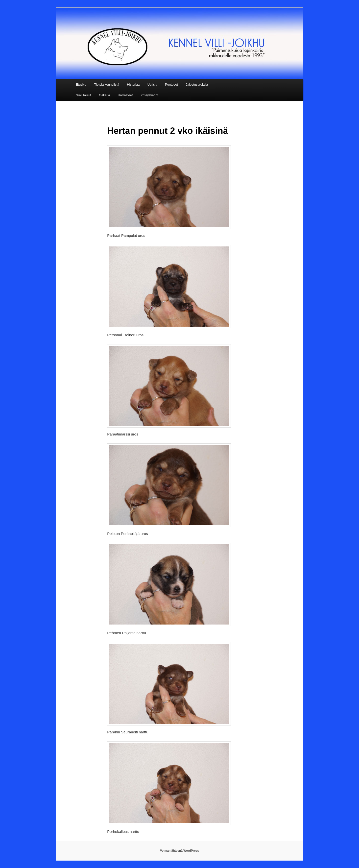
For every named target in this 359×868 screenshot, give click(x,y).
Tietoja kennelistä (107, 84)
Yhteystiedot (149, 95)
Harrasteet (125, 95)
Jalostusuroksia (197, 84)
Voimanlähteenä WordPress (180, 851)
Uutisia (152, 84)
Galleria (105, 95)
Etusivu (81, 84)
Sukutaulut (84, 95)
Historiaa (133, 84)
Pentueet (171, 84)
